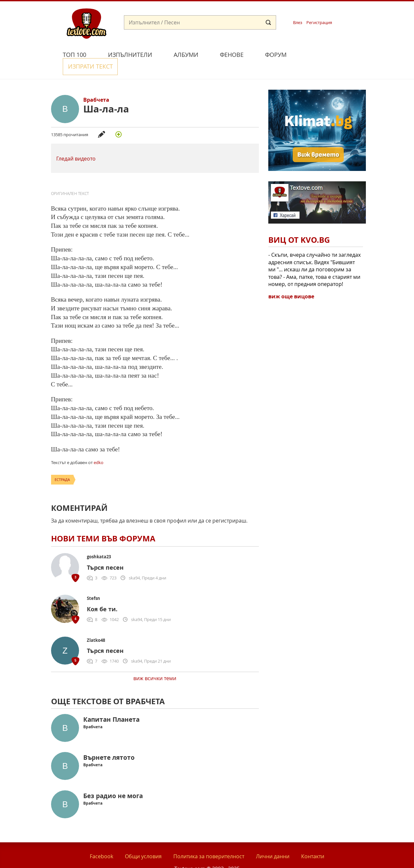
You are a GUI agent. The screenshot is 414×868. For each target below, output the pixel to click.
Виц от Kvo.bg (299, 225)
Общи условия (143, 841)
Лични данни (273, 841)
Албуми (186, 55)
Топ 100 (74, 55)
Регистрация (319, 23)
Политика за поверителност (209, 841)
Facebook (101, 841)
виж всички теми (155, 663)
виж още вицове (291, 281)
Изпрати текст (328, 54)
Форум (276, 55)
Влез (298, 23)
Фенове (232, 55)
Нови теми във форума (103, 524)
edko (99, 447)
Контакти (313, 841)
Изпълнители (130, 55)
